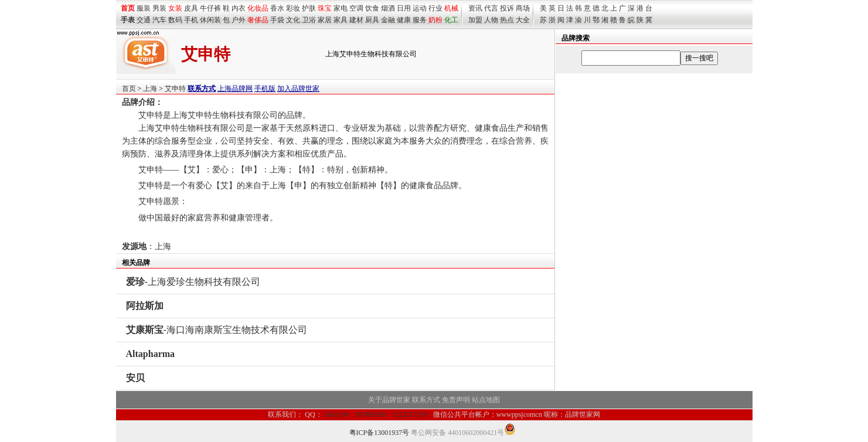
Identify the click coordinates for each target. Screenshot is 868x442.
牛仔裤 (210, 8)
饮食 (372, 8)
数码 (175, 20)
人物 (491, 20)
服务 (420, 20)
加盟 (475, 20)
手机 (191, 20)
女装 (175, 8)
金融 (388, 20)
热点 (507, 20)
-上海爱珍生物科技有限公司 (193, 282)
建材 (356, 20)
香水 (277, 8)
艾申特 (175, 89)
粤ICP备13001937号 (379, 433)
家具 (341, 20)
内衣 (239, 8)
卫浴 (309, 20)
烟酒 (388, 8)
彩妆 (293, 8)
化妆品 (258, 8)
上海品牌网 (235, 89)
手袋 (277, 20)
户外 (239, 20)
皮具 (191, 8)
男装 (159, 8)
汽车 (159, 20)
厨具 (372, 20)
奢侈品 (258, 20)
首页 (129, 89)
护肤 (309, 8)
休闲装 (210, 20)
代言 (491, 8)
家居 (325, 20)
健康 (404, 20)
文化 (293, 20)
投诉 (507, 8)
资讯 (475, 8)
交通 (144, 20)
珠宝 (325, 8)
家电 (341, 8)
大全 (523, 20)
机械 (451, 8)
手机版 (265, 89)
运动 (420, 8)
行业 (435, 8)
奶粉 (435, 20)
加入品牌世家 (298, 89)
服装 (144, 8)
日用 (404, 8)
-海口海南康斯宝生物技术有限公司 (217, 330)
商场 (523, 8)
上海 (150, 89)
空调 (356, 8)
